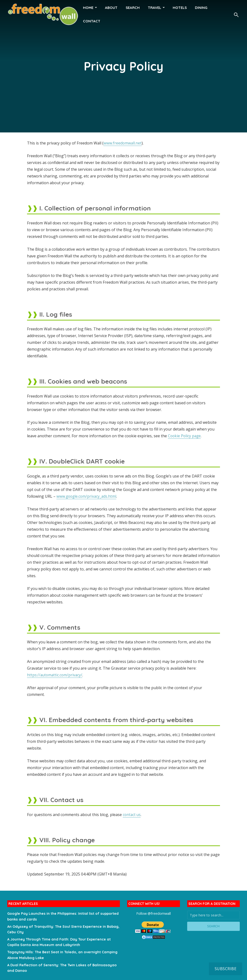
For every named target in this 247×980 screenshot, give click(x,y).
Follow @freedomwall (154, 913)
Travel (154, 8)
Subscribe (226, 969)
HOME (88, 8)
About (111, 8)
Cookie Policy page (185, 436)
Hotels (180, 8)
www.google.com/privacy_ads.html (87, 496)
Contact (92, 21)
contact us (132, 814)
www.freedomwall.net (123, 143)
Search (133, 8)
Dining (201, 8)
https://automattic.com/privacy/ (55, 675)
